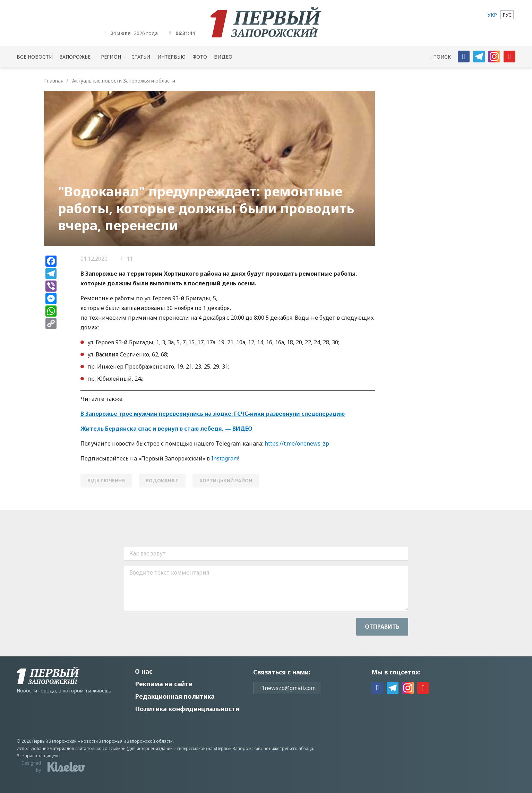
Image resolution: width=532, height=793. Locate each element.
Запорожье (75, 57)
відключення (106, 480)
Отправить (382, 627)
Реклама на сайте (164, 684)
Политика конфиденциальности (187, 709)
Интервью (171, 57)
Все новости (35, 57)
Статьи (141, 57)
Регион (111, 57)
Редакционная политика (175, 696)
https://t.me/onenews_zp (297, 443)
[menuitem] (492, 15)
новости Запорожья (102, 741)
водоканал (162, 480)
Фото (200, 57)
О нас (144, 671)
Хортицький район (226, 480)
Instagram (225, 458)
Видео (223, 57)
